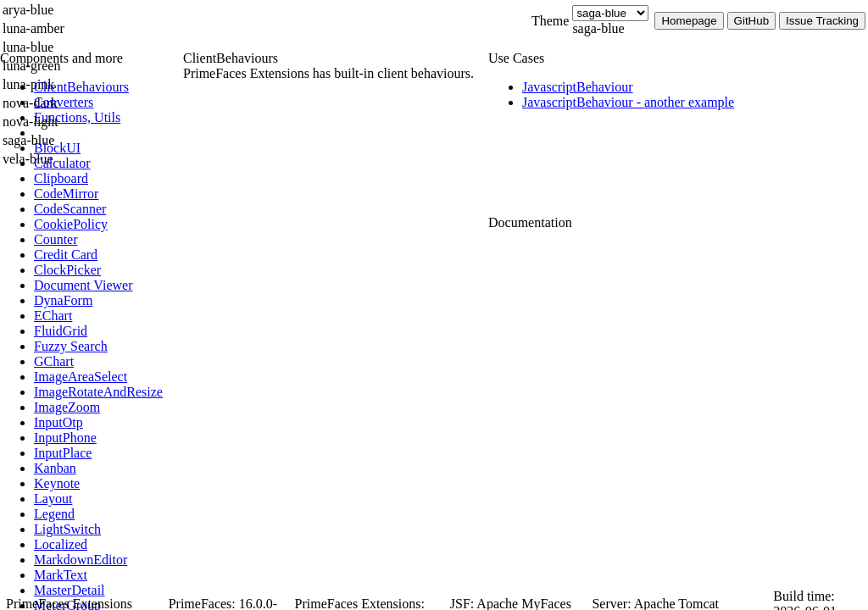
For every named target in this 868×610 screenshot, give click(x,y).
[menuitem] (106, 87)
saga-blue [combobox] (598, 28)
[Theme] (610, 13)
